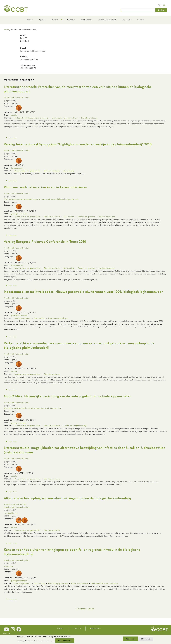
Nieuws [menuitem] (30, 20)
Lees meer (13, 138)
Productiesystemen (107, 217)
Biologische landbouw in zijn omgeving (31, 118)
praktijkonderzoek (19, 214)
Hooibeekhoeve (11, 513)
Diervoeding (69, 171)
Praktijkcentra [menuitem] (86, 20)
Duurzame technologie (58, 318)
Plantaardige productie (58, 583)
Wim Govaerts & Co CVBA (15, 504)
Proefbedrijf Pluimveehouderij (17, 98)
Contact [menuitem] (141, 20)
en (159, 5)
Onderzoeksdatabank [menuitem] (107, 20)
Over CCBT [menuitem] (127, 20)
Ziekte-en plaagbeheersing (75, 426)
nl (165, 5)
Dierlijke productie (89, 118)
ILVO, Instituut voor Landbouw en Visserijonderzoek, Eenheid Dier (33, 408)
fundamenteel (17, 168)
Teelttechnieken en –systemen (105, 583)
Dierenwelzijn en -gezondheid (65, 118)
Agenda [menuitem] (42, 20)
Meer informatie (65, 641)
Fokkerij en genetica (86, 217)
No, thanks (146, 639)
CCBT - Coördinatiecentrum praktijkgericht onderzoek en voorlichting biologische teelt (41, 199)
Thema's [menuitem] (55, 21)
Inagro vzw (8, 566)
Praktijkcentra (95, 628)
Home (6, 30)
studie (14, 115)
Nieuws (60, 628)
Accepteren (130, 639)
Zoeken (161, 10)
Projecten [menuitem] (71, 20)
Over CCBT (78, 628)
